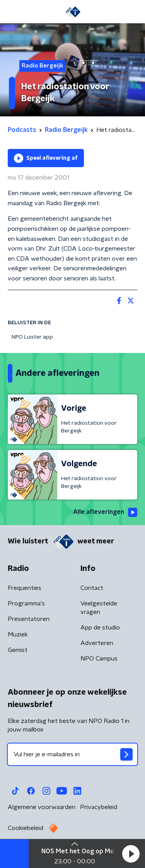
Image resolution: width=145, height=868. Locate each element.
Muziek (18, 635)
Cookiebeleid (26, 828)
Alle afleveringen (105, 512)
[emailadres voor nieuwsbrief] (72, 754)
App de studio (100, 628)
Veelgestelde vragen (99, 608)
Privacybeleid (99, 807)
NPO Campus (99, 659)
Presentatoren (29, 619)
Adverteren (97, 643)
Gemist (18, 650)
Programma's (26, 603)
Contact (92, 588)
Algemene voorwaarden (42, 807)
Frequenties (25, 588)
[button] (131, 854)
